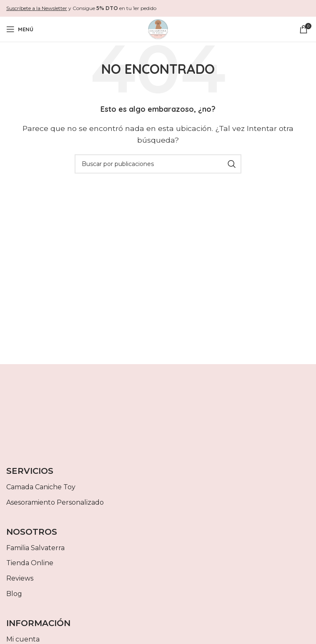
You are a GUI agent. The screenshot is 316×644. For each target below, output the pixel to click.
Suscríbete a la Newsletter (37, 8)
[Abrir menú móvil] (20, 29)
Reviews (20, 578)
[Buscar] (158, 164)
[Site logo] (158, 29)
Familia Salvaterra (35, 548)
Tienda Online (30, 563)
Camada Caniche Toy (41, 487)
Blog (14, 594)
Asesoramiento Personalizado (55, 502)
